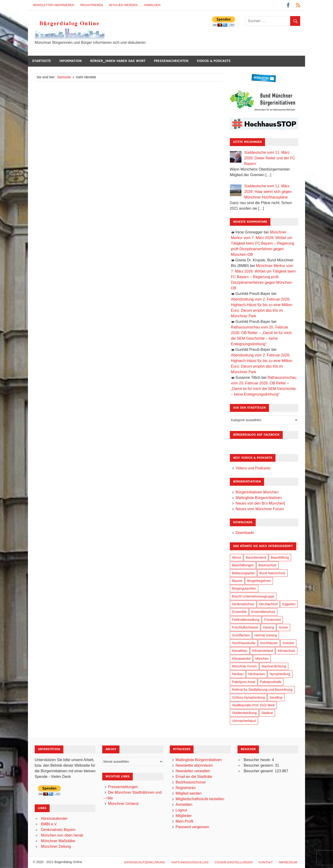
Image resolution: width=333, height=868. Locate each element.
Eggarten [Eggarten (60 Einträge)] (289, 604)
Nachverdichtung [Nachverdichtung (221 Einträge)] (274, 666)
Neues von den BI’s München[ (260, 503)
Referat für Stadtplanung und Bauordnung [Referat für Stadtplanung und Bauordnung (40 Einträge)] (262, 690)
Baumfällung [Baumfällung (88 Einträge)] (280, 557)
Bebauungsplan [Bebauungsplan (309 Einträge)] (243, 573)
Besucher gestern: (259, 765)
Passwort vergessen (192, 827)
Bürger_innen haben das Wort (118, 61)
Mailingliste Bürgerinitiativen (258, 498)
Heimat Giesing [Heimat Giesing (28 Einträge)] (266, 635)
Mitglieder (184, 816)
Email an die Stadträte (194, 777)
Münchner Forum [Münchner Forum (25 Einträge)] (244, 666)
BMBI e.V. (49, 824)
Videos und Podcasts (253, 468)
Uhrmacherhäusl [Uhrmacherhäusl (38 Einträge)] (244, 721)
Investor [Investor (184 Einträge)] (289, 643)
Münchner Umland (123, 804)
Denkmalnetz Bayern (58, 830)
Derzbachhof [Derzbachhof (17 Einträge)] (268, 604)
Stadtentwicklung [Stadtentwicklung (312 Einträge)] (244, 713)
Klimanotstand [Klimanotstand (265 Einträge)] (263, 651)
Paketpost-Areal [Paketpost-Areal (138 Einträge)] (244, 682)
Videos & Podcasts (214, 61)
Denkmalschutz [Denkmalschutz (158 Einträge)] (243, 604)
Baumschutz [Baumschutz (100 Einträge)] (267, 565)
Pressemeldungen (123, 787)
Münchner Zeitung (56, 846)
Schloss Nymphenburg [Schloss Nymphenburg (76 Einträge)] (248, 697)
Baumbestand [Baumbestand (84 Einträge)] (256, 557)
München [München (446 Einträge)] (262, 659)
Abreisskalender (54, 818)
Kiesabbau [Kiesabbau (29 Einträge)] (240, 651)
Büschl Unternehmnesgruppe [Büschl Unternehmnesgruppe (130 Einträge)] (253, 596)
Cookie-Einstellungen (234, 862)
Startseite (42, 61)
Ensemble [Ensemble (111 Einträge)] (239, 612)
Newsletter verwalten (193, 771)
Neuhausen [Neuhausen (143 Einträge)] (257, 674)
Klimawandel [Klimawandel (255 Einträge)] (241, 659)
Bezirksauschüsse (191, 782)
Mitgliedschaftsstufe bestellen (200, 799)
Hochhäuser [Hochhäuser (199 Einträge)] (269, 643)
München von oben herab (62, 835)
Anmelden (152, 5)
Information (71, 61)
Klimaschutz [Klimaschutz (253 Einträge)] (287, 651)
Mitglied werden (123, 5)
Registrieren (92, 5)
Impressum (288, 862)
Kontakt (266, 862)
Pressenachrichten (171, 61)
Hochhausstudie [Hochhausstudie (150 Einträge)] (244, 643)
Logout (181, 810)
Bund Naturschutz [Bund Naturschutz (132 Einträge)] (272, 573)
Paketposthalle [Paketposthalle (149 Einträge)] (271, 682)
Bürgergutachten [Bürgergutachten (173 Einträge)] (244, 588)
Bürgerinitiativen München (257, 492)
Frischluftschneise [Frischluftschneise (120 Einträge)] (245, 627)
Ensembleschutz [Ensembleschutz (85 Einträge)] (263, 612)
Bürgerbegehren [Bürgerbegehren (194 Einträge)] (259, 581)
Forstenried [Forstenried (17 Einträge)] (272, 620)
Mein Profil (184, 821)
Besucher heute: (258, 760)
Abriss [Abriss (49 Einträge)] (236, 557)
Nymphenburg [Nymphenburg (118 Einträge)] (280, 674)
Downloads (245, 533)
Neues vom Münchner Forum (260, 509)
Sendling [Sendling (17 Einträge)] (276, 697)
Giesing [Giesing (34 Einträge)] (268, 627)
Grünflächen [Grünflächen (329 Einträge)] (241, 635)
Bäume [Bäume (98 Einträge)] (237, 581)
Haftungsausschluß (190, 862)
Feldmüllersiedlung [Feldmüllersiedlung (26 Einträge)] (246, 620)
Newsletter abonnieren (54, 5)
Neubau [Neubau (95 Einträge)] (238, 674)
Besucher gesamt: (259, 771)
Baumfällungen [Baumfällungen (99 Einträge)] (243, 565)
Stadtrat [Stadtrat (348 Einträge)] (267, 713)
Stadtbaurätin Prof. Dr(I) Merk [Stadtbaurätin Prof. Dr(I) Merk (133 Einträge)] (253, 705)
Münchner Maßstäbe (58, 841)
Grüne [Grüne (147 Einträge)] (283, 627)
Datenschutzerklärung (145, 862)
